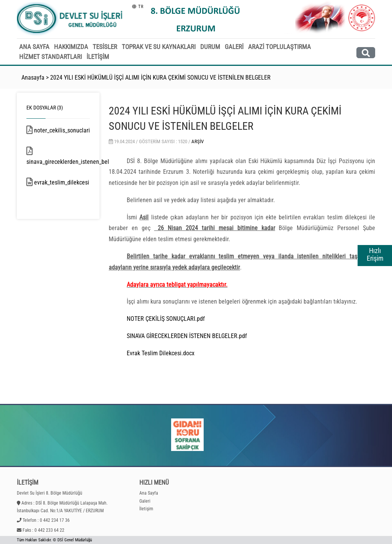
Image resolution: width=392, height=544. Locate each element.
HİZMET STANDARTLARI (51, 57)
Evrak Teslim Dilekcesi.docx (161, 353)
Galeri (145, 501)
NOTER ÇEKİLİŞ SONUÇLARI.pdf (166, 319)
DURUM (210, 47)
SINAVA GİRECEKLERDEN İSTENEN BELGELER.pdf (187, 336)
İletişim (146, 509)
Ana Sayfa (149, 493)
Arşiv (198, 141)
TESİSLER (105, 47)
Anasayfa (33, 78)
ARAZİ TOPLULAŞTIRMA (279, 47)
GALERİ (234, 47)
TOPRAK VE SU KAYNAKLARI (159, 47)
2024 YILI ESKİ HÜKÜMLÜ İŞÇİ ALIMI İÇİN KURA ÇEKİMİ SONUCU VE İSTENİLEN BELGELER (160, 78)
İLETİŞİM (98, 57)
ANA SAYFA (34, 47)
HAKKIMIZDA (71, 47)
